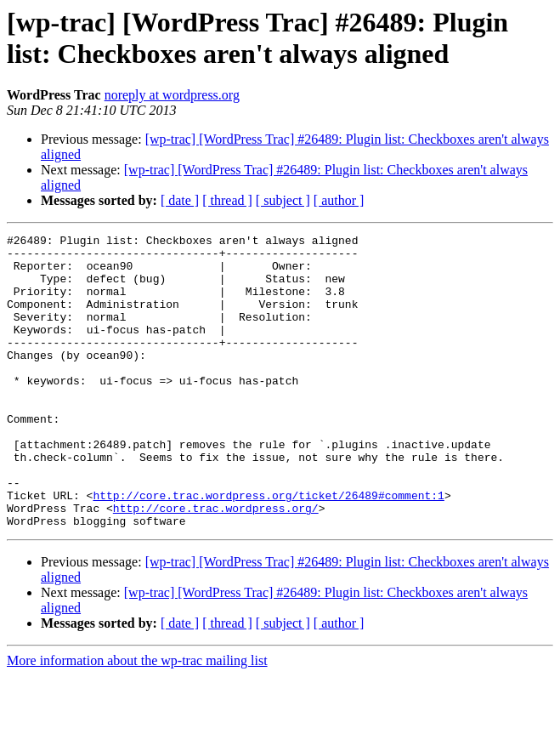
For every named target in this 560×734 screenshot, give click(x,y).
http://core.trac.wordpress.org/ (216, 564)
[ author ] (339, 200)
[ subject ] (283, 200)
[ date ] (180, 200)
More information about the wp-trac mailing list (137, 719)
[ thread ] (227, 200)
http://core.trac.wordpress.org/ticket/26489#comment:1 (268, 549)
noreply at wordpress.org (172, 95)
